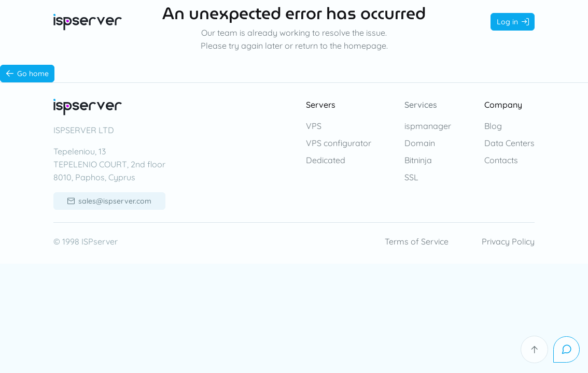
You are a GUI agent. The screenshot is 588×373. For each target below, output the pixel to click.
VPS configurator (339, 143)
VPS (314, 126)
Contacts (501, 160)
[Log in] (513, 22)
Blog (493, 126)
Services (421, 105)
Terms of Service (417, 241)
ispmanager (428, 126)
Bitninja (418, 160)
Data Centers (509, 143)
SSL (411, 177)
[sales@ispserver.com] (109, 201)
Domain (420, 143)
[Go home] (27, 74)
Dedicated (326, 160)
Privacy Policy (508, 241)
